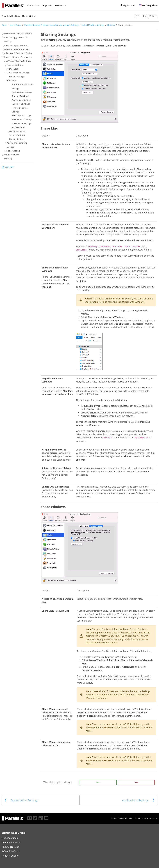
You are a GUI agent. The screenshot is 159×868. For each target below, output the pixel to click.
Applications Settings (21, 100)
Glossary (8, 159)
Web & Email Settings (22, 116)
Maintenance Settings (22, 120)
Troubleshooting (12, 151)
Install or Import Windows (16, 45)
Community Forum (11, 842)
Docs (4, 25)
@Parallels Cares (11, 851)
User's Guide (15, 25)
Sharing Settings (20, 96)
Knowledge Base (10, 847)
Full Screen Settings (21, 104)
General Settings (17, 77)
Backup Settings (17, 139)
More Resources (12, 155)
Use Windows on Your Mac (17, 49)
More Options (18, 127)
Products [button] (32, 5)
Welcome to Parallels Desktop (18, 34)
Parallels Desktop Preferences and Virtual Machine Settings (51, 25)
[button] (148, 5)
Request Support (11, 856)
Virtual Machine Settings (93, 25)
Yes (98, 782)
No (136, 782)
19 (152, 16)
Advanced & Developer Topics (18, 53)
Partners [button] (60, 5)
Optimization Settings (22, 92)
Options (111, 25)
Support (47, 5)
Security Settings (17, 135)
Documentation (10, 838)
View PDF (8, 167)
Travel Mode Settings (22, 123)
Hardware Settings (18, 131)
